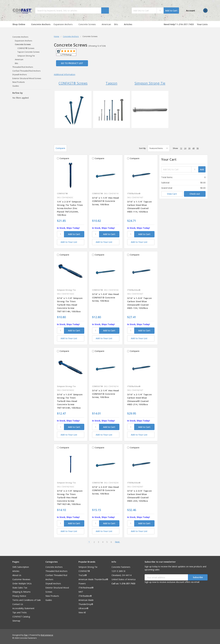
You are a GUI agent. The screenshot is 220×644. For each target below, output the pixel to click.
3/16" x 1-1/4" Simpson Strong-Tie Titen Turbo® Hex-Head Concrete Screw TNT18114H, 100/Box (70, 305)
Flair (26, 635)
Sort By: (143, 148)
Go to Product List (72, 63)
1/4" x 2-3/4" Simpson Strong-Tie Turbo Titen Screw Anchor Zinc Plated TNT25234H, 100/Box (70, 208)
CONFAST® (84, 571)
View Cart (172, 194)
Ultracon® (83, 608)
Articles (128, 24)
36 (189, 148)
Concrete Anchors (41, 24)
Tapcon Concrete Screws (28, 52)
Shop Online (20, 24)
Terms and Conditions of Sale (27, 600)
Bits (117, 24)
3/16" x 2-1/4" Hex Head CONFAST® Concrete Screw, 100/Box (105, 394)
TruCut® (83, 575)
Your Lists (202, 24)
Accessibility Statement (23, 608)
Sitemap (16, 621)
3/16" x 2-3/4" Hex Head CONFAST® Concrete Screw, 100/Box (105, 490)
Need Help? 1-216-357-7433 (179, 24)
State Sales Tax (20, 588)
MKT (81, 592)
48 (193, 148)
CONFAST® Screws (73, 83)
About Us (17, 575)
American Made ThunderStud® (93, 579)
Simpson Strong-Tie (150, 83)
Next (119, 542)
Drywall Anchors (20, 74)
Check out (195, 194)
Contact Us (18, 604)
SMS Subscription (21, 567)
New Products (19, 82)
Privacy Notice (19, 596)
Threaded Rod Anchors (23, 67)
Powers (82, 583)
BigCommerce (47, 635)
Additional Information (65, 74)
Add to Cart (171, 11)
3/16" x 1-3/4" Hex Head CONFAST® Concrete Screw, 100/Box (105, 297)
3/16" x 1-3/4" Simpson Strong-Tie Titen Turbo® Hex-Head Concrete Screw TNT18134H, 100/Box (70, 401)
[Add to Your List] (71, 242)
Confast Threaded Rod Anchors (26, 71)
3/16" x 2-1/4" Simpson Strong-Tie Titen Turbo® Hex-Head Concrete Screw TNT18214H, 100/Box (70, 497)
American (106, 24)
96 (198, 148)
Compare (60, 148)
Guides (16, 86)
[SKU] (60, 234)
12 (181, 148)
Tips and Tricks (20, 612)
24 (185, 148)
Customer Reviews (21, 579)
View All (82, 612)
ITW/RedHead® (86, 588)
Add (202, 169)
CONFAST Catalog (21, 617)
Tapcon (111, 83)
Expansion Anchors (64, 24)
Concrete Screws (89, 24)
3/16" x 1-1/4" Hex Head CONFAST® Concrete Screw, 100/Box (105, 201)
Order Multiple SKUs (22, 583)
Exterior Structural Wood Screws (27, 78)
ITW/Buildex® (85, 596)
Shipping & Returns (21, 592)
